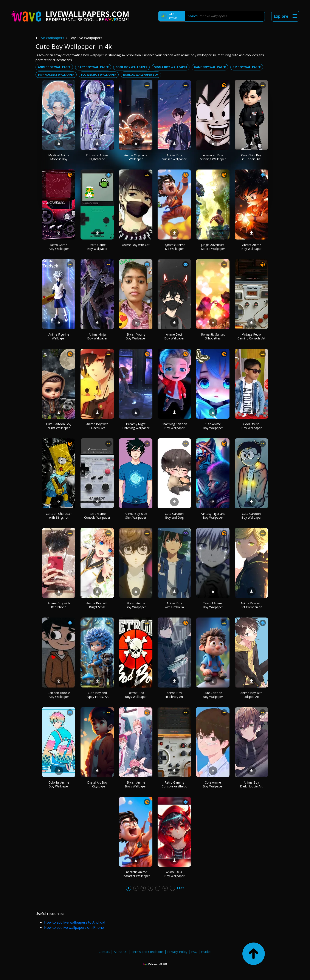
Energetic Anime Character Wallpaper (136, 874)
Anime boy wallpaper (54, 67)
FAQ (194, 952)
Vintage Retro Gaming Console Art (251, 336)
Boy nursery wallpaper (56, 75)
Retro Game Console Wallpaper (97, 516)
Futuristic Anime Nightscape (97, 157)
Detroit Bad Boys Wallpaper (136, 695)
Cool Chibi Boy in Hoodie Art (251, 157)
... (172, 888)
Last (181, 888)
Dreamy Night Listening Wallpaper (136, 426)
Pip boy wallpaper (247, 67)
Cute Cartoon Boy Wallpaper (251, 516)
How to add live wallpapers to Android (75, 922)
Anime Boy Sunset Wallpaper (174, 157)
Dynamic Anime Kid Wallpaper (174, 247)
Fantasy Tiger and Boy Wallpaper (213, 516)
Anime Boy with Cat (136, 245)
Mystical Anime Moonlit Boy (59, 157)
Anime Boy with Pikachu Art (97, 426)
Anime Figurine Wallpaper (59, 336)
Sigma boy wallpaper (171, 67)
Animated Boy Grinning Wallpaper (213, 157)
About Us (121, 952)
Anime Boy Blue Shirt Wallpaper (136, 516)
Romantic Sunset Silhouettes (213, 336)
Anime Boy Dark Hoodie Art (251, 784)
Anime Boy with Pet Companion (251, 605)
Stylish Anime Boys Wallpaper (136, 784)
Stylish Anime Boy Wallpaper (136, 605)
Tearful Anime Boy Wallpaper (213, 605)
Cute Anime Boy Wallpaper (213, 426)
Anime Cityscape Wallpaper (136, 157)
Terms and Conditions (147, 952)
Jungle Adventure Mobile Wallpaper (213, 247)
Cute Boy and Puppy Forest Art (97, 695)
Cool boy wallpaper (131, 67)
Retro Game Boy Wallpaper (59, 247)
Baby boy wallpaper (93, 67)
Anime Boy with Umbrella (174, 605)
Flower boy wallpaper (99, 75)
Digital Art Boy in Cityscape (97, 784)
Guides (206, 952)
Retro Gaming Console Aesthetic (174, 784)
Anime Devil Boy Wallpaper (174, 336)
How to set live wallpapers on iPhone (74, 927)
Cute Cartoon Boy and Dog (174, 516)
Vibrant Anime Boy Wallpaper (251, 247)
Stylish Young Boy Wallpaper (136, 336)
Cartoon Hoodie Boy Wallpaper (59, 695)
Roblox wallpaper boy (141, 75)
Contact (104, 952)
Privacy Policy (177, 952)
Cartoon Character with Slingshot (59, 516)
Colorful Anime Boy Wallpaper (59, 784)
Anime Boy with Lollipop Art (251, 695)
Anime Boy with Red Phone (59, 605)
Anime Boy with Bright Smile (97, 605)
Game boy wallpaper (210, 67)
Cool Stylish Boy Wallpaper (251, 426)
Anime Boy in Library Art (174, 695)
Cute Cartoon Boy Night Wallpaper (59, 426)
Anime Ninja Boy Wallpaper (97, 336)
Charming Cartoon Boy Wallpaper (174, 426)
